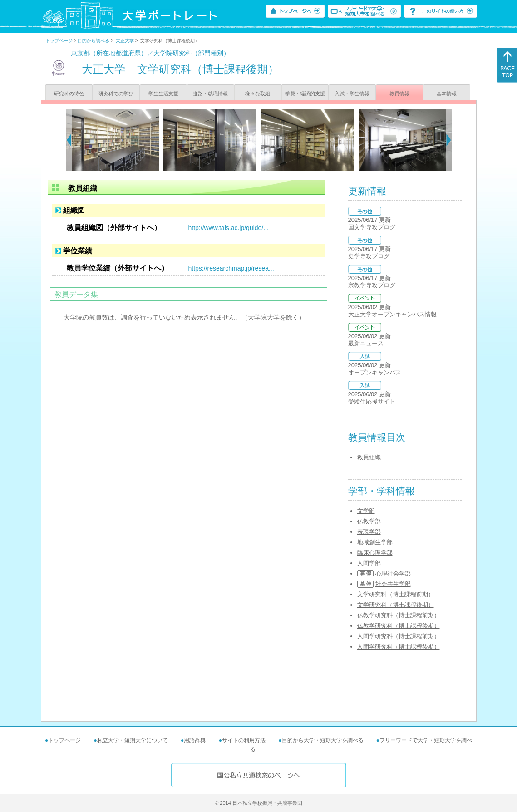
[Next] (449, 140)
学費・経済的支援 (305, 94)
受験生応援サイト (372, 401)
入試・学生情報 (352, 94)
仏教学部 (369, 521)
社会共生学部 (393, 584)
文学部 (366, 511)
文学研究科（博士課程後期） (396, 605)
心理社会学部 (393, 573)
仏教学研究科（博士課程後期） (399, 626)
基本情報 (447, 94)
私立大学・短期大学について (133, 740)
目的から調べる (94, 41)
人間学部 (369, 563)
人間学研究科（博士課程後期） (399, 647)
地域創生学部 (375, 542)
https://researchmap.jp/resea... (231, 268)
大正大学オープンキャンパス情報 (392, 314)
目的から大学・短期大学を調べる (323, 740)
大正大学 (125, 41)
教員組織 (369, 457)
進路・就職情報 (210, 94)
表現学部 (369, 532)
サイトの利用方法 (244, 740)
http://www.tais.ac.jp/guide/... (229, 228)
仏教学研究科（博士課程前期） (399, 615)
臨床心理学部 (375, 553)
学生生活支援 (163, 94)
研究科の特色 (69, 94)
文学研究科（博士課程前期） (396, 594)
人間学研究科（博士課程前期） (399, 636)
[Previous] (69, 140)
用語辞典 (195, 740)
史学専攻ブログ (369, 256)
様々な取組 (258, 94)
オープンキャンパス (375, 372)
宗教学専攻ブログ (372, 285)
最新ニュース (366, 343)
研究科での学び (116, 94)
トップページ (59, 41)
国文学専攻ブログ (372, 227)
